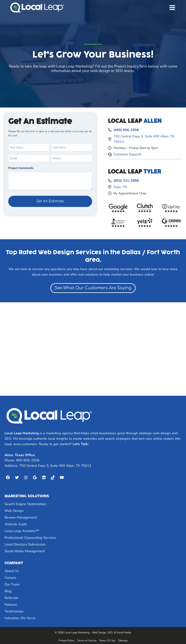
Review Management (21, 517)
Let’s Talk (80, 444)
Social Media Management (25, 551)
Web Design (14, 511)
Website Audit (16, 524)
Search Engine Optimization (25, 504)
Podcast (11, 605)
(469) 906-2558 (126, 130)
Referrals (11, 598)
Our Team (12, 584)
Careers (10, 578)
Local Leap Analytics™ (22, 531)
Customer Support (127, 154)
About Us (12, 571)
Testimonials (14, 611)
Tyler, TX (120, 187)
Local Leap (78, 131)
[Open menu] (172, 7)
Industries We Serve (20, 618)
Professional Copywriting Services (30, 538)
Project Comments (21, 168)
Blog (8, 591)
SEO (119, 71)
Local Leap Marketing (74, 66)
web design (100, 71)
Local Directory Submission (25, 544)
